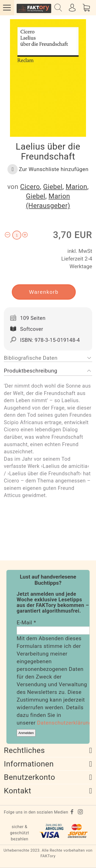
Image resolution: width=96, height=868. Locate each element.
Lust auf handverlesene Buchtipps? (48, 580)
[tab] (48, 358)
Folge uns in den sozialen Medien (36, 812)
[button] (48, 169)
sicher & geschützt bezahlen (20, 833)
